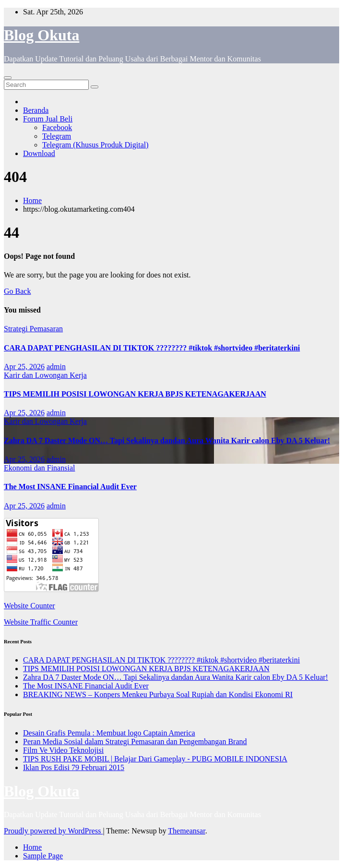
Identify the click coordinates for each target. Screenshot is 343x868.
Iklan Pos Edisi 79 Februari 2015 (74, 767)
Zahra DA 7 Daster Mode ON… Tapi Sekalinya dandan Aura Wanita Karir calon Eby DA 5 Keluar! (167, 440)
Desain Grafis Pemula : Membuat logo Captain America (109, 733)
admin (56, 367)
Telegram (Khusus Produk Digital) (95, 145)
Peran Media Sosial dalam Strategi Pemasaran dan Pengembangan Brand (135, 741)
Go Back (17, 291)
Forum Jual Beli (48, 119)
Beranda (36, 110)
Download (39, 153)
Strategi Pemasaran (33, 329)
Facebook (57, 127)
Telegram (57, 136)
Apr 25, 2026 (24, 367)
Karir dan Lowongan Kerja (45, 375)
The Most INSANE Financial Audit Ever (70, 487)
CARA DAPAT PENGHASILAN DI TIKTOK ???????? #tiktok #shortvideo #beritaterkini (152, 348)
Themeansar (186, 831)
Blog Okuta (41, 35)
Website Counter (30, 606)
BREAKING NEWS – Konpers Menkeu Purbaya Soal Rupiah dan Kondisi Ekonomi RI (158, 694)
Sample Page (43, 856)
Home (32, 200)
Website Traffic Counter (41, 622)
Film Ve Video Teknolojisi (63, 750)
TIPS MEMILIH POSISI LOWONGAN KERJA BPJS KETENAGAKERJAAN (135, 394)
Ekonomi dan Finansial (39, 468)
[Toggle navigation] (8, 78)
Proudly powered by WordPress (53, 831)
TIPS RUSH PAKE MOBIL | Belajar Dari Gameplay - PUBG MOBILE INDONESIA (155, 759)
